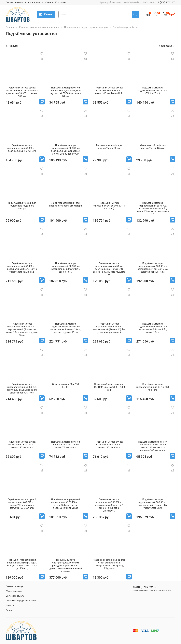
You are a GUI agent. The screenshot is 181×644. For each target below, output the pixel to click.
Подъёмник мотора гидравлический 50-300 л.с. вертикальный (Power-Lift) (22, 148)
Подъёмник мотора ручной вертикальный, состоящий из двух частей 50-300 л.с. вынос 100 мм (22, 92)
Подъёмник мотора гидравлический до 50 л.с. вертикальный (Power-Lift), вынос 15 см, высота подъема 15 (109, 269)
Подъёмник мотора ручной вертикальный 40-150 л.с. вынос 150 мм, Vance (22, 445)
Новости (10, 605)
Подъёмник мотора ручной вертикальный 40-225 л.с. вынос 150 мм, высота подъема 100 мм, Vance (153, 446)
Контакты (60, 2)
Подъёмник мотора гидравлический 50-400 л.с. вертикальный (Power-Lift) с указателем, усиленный (22, 268)
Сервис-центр (36, 2)
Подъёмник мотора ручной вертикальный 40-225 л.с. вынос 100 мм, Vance (109, 445)
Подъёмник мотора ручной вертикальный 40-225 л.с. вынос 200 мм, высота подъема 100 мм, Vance (22, 504)
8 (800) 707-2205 (167, 2)
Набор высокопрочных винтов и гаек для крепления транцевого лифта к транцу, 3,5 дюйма (109, 564)
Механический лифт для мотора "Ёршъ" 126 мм (153, 147)
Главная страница (14, 586)
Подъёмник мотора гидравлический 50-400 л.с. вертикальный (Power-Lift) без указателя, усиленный (109, 328)
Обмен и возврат (14, 591)
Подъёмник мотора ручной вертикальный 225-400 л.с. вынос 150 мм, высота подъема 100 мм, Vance (65, 504)
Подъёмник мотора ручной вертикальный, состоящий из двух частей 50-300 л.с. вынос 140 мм (65, 92)
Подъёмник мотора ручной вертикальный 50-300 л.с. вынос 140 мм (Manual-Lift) (109, 91)
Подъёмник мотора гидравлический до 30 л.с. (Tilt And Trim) (109, 206)
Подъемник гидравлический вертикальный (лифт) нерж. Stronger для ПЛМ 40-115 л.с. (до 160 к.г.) (22, 564)
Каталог (46, 14)
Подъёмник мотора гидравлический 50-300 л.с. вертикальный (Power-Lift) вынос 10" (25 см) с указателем (109, 505)
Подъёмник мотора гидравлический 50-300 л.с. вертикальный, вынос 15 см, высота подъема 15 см (22, 388)
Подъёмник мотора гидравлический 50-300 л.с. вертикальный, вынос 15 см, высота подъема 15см (153, 268)
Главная (10, 27)
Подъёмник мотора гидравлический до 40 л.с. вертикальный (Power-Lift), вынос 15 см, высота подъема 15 (153, 209)
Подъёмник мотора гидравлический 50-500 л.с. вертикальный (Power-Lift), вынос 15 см (153, 328)
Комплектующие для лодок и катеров (39, 27)
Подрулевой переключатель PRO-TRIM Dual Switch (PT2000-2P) (109, 387)
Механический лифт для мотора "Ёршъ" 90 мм (109, 147)
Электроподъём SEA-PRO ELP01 (66, 386)
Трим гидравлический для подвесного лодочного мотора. (22, 206)
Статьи (49, 2)
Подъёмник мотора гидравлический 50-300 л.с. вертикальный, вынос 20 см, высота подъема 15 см (66, 328)
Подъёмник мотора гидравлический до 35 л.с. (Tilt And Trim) (153, 387)
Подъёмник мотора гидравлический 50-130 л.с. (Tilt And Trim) (153, 91)
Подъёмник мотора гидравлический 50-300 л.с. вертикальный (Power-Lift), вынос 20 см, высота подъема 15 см (22, 329)
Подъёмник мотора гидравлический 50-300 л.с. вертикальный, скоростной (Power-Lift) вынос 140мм (66, 150)
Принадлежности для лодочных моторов (86, 27)
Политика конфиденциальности (21, 601)
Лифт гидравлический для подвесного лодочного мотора (66, 204)
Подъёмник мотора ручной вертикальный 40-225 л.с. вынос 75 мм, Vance (65, 445)
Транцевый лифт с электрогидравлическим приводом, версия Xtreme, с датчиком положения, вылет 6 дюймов (66, 566)
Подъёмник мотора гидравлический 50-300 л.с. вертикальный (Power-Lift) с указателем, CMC (153, 504)
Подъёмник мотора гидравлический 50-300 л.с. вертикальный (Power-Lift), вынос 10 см (66, 268)
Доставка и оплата (16, 2)
